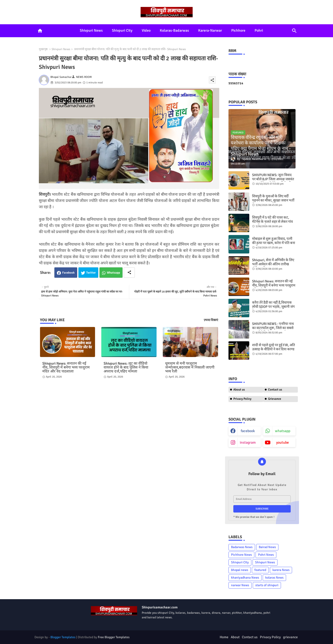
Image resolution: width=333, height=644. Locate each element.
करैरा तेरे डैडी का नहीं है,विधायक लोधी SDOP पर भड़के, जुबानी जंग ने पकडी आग (273, 307)
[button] (294, 31)
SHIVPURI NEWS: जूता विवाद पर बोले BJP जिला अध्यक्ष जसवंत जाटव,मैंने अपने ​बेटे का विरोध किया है (274, 181)
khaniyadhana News (245, 578)
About (235, 637)
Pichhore (238, 31)
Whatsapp (113, 273)
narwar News (240, 585)
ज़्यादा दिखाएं (211, 320)
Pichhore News (241, 555)
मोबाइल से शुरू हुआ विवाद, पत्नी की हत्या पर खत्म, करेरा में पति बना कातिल (274, 243)
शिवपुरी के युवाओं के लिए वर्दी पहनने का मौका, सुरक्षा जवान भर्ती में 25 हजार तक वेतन (273, 200)
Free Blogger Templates (114, 637)
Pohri (259, 31)
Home (224, 637)
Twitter (91, 273)
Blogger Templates (63, 637)
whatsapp (283, 431)
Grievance (275, 399)
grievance (290, 637)
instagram (248, 443)
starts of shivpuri (267, 585)
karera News (281, 570)
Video (146, 31)
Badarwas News (242, 547)
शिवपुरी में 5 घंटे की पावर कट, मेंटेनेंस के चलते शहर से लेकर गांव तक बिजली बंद (272, 222)
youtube (282, 443)
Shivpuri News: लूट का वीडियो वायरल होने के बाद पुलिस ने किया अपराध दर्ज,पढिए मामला (126, 368)
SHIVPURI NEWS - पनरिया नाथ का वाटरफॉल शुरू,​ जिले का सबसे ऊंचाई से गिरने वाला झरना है (273, 328)
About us (239, 390)
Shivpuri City (122, 31)
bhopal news (240, 570)
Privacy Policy (242, 399)
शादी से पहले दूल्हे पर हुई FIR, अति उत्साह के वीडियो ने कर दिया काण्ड (274, 347)
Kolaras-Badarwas (174, 31)
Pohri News (266, 555)
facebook (248, 431)
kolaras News (274, 578)
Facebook (68, 273)
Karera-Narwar (210, 31)
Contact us (275, 390)
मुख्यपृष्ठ (43, 49)
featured (260, 570)
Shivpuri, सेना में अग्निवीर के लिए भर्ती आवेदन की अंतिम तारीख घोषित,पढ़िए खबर (273, 264)
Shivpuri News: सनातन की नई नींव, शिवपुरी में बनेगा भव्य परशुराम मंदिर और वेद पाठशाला (66, 368)
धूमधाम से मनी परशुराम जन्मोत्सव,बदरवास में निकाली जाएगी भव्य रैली (190, 368)
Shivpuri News (91, 31)
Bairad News (267, 547)
